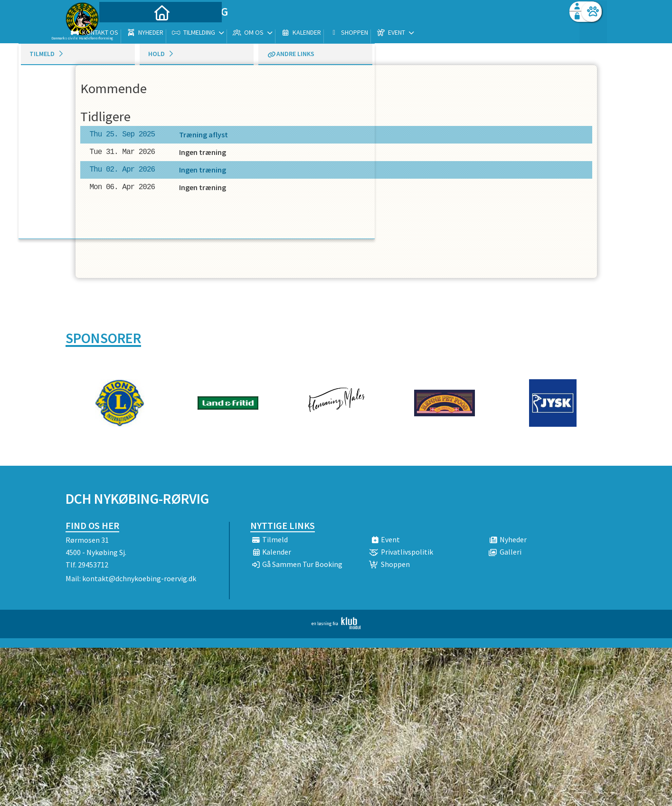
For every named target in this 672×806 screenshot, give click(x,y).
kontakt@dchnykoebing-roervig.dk (139, 578)
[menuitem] (125, 32)
